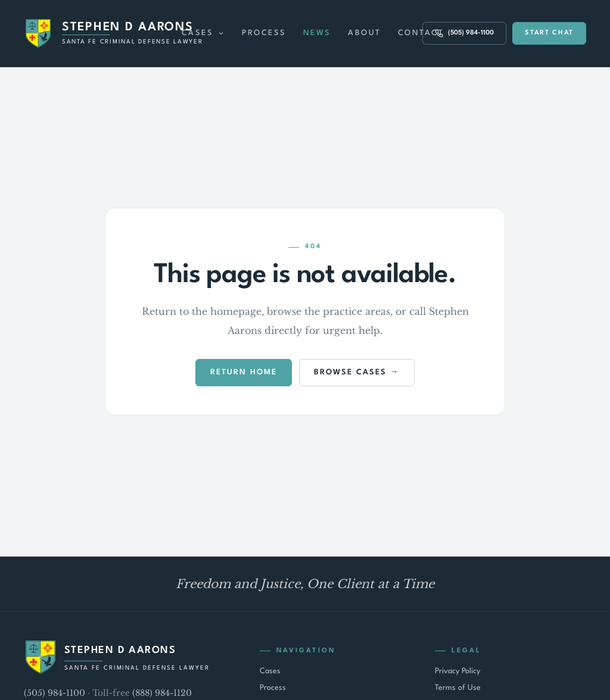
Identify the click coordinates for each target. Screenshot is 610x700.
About (365, 33)
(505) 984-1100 (55, 693)
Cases (198, 33)
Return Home (244, 372)
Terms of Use (458, 688)
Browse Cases (350, 372)
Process (264, 33)
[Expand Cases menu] (221, 33)
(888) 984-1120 (162, 693)
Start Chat (549, 33)
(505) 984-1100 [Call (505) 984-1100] (464, 33)
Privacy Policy (457, 671)
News (317, 33)
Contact (421, 33)
